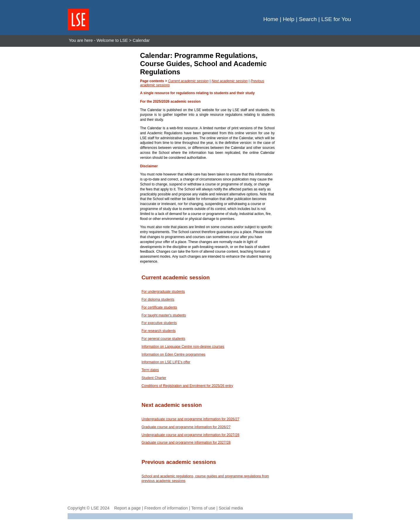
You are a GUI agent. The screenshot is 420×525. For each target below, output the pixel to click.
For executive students (159, 323)
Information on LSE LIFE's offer (166, 362)
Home (271, 19)
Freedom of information (166, 508)
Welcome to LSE (112, 40)
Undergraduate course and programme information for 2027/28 (191, 435)
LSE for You (336, 19)
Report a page (127, 508)
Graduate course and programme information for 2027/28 (186, 443)
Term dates (150, 370)
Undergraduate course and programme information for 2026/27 (191, 419)
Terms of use (203, 508)
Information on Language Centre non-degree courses (183, 347)
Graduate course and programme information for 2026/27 (186, 427)
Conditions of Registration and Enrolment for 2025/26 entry (187, 386)
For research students (159, 331)
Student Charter (154, 378)
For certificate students (159, 307)
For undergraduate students (163, 292)
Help (288, 19)
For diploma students (158, 299)
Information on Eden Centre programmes (174, 354)
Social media (231, 508)
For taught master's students (164, 315)
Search (308, 19)
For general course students (163, 339)
